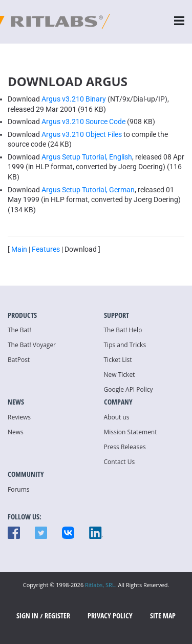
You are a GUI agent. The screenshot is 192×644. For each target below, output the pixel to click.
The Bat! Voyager (32, 345)
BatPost (19, 360)
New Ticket (120, 375)
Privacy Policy (110, 616)
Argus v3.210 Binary (74, 99)
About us (117, 417)
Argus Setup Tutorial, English (87, 157)
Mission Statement (131, 432)
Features (46, 249)
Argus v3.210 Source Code (83, 122)
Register (57, 616)
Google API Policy (129, 389)
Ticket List (118, 360)
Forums (19, 489)
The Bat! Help (123, 330)
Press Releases (125, 447)
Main (19, 249)
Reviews (19, 417)
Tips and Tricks (125, 345)
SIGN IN (27, 616)
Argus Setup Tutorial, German (88, 190)
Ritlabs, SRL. (101, 585)
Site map (163, 616)
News (16, 432)
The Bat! (19, 330)
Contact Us (120, 462)
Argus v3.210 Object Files (82, 134)
